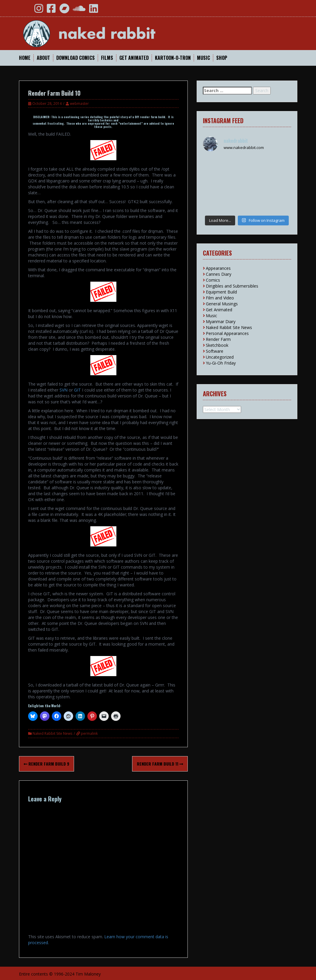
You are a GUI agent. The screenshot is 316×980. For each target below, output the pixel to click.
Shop (222, 58)
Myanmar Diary (221, 321)
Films (107, 58)
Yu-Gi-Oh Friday (221, 363)
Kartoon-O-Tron (173, 58)
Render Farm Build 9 (46, 764)
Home (25, 58)
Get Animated (134, 58)
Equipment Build (221, 292)
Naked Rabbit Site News (52, 733)
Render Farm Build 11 (160, 764)
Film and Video (220, 298)
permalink (89, 733)
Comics (213, 280)
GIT (77, 390)
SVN (64, 390)
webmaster (79, 104)
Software (215, 351)
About (43, 58)
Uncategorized (220, 357)
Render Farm (218, 339)
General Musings (222, 304)
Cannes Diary (219, 274)
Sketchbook (217, 345)
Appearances (218, 268)
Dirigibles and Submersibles (232, 286)
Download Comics (76, 58)
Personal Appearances (227, 333)
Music (203, 58)
